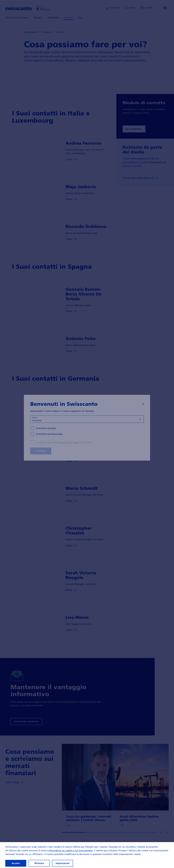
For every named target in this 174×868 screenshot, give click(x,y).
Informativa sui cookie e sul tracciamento (71, 853)
